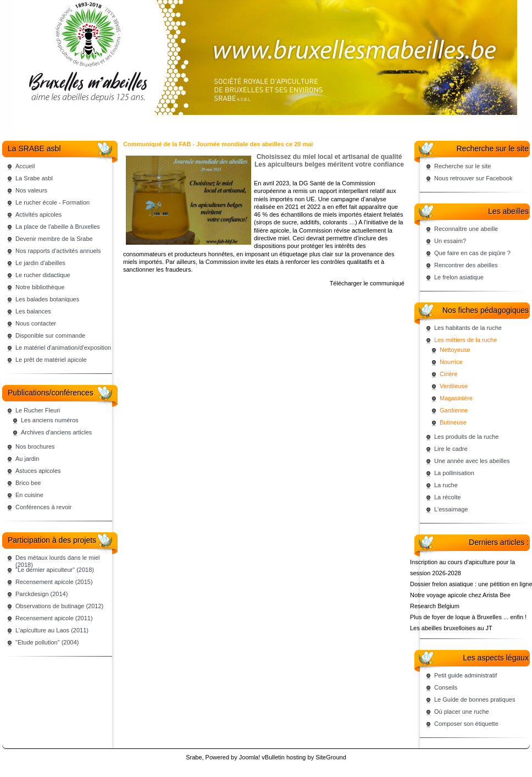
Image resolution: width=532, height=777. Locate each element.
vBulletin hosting (284, 757)
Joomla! (250, 757)
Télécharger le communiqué (367, 283)
